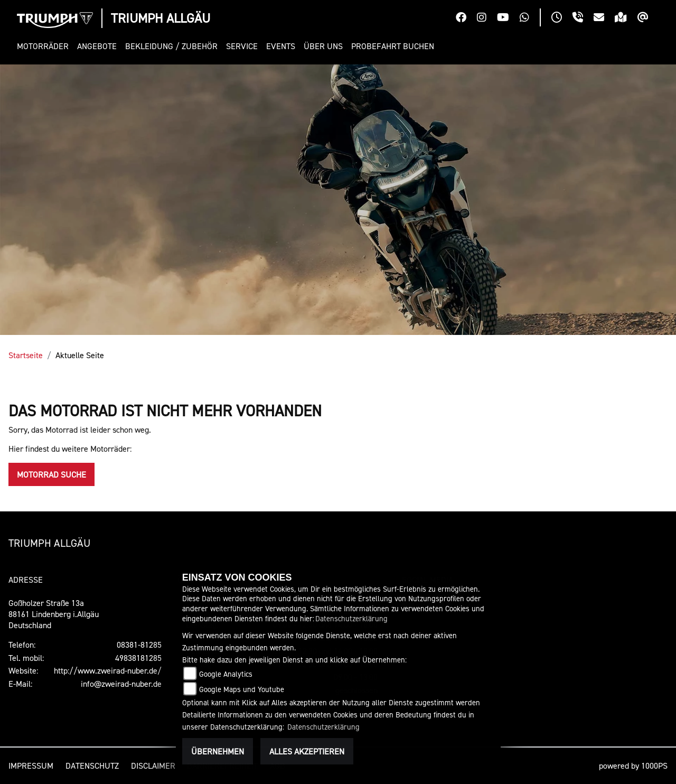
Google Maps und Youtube (242, 689)
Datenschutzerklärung (351, 618)
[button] (45, 46)
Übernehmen (218, 751)
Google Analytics (226, 674)
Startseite (26, 355)
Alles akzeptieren (307, 751)
